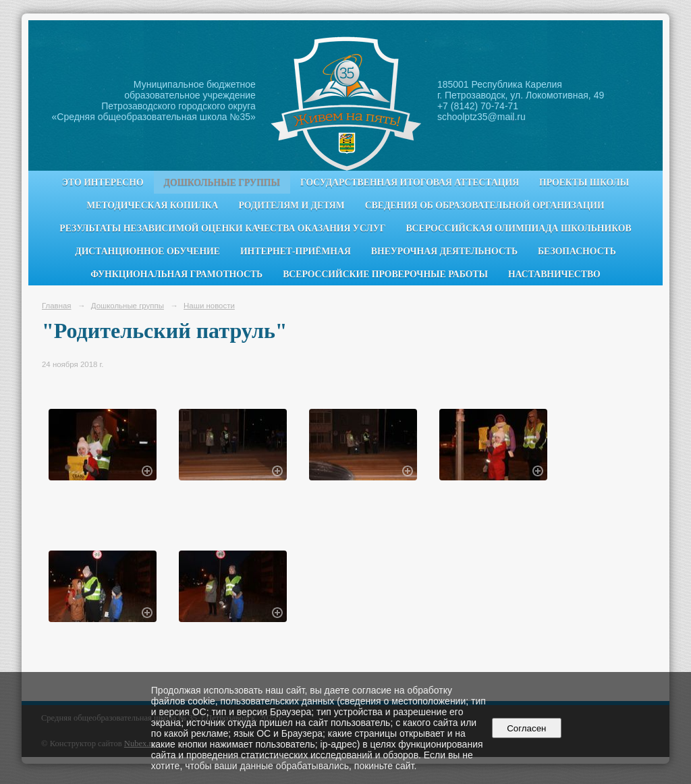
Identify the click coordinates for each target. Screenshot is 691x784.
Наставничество (554, 274)
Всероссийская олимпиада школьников (518, 228)
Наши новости (209, 306)
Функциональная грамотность (176, 274)
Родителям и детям (291, 205)
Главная (57, 306)
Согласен (527, 728)
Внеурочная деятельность (444, 251)
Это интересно (103, 183)
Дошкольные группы (222, 183)
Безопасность (577, 251)
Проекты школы (584, 183)
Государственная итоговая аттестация (410, 183)
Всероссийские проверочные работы (385, 274)
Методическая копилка (152, 205)
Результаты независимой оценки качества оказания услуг (222, 228)
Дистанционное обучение (147, 251)
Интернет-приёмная (296, 251)
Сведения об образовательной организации (485, 205)
